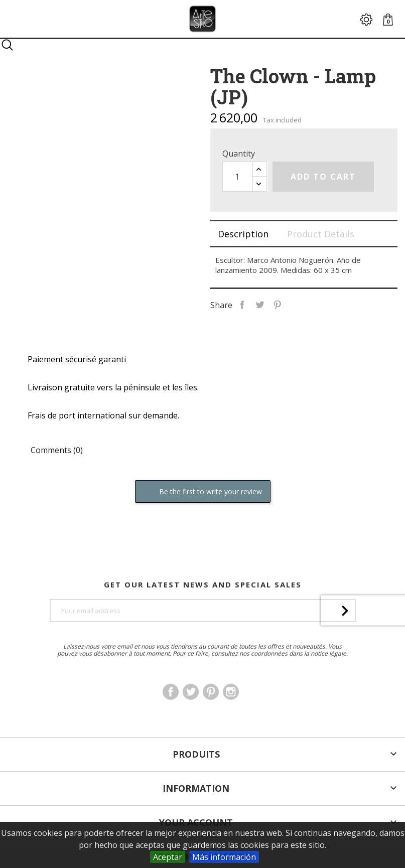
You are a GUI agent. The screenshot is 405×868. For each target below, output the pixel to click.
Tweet (260, 304)
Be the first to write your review (203, 492)
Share (242, 304)
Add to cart (323, 177)
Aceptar (168, 857)
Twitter (191, 711)
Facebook (171, 711)
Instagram (231, 711)
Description (243, 234)
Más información (224, 857)
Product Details (321, 234)
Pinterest (277, 304)
